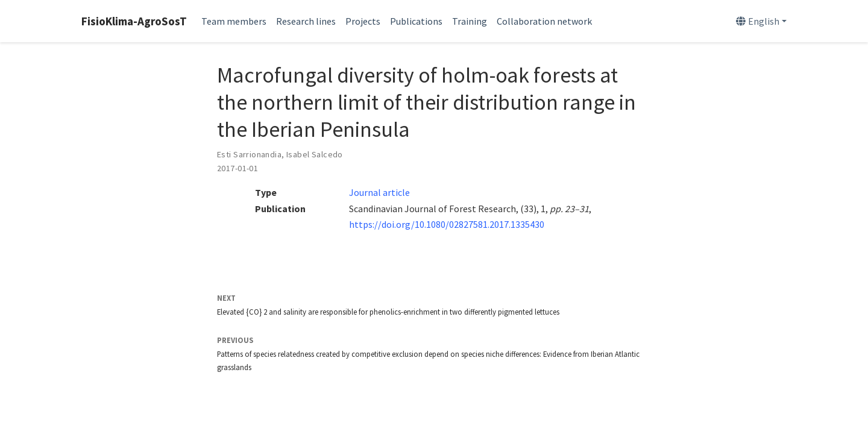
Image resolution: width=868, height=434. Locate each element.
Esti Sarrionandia (249, 154)
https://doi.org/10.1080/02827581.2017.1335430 (447, 224)
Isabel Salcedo (315, 154)
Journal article (379, 192)
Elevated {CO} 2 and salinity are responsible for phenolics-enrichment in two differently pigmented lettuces (388, 312)
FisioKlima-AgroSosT (134, 21)
